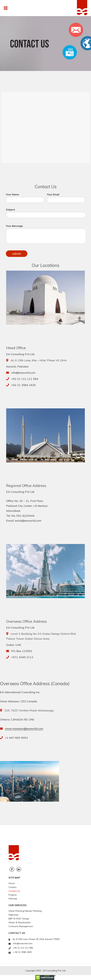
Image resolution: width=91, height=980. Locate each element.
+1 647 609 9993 (16, 738)
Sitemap (13, 899)
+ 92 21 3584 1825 (22, 952)
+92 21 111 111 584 (25, 379)
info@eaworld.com (23, 373)
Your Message (46, 234)
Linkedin (19, 869)
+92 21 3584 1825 (23, 385)
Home (12, 883)
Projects (13, 895)
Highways (14, 915)
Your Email (66, 198)
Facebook (12, 869)
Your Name (25, 198)
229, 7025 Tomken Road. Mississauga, (29, 710)
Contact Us (14, 891)
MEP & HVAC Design (19, 919)
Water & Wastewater (20, 922)
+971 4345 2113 (22, 657)
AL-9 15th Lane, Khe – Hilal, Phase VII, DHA (39, 360)
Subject (46, 213)
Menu (13, 8)
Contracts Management (21, 926)
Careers (13, 887)
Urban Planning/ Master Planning (25, 911)
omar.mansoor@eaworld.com (24, 729)
